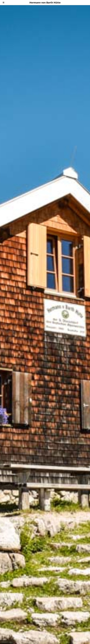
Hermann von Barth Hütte (45, 3)
